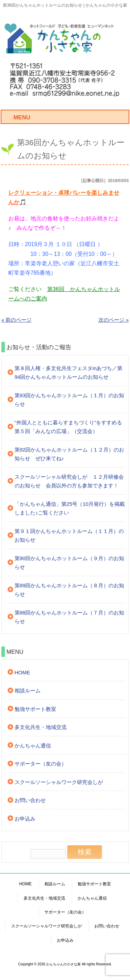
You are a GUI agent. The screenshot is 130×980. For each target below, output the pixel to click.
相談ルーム (28, 691)
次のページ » (114, 320)
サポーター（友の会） (41, 764)
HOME (22, 672)
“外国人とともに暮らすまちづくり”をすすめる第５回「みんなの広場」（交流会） (68, 427)
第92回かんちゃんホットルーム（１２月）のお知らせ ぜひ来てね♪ (70, 454)
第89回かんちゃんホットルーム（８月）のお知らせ (70, 590)
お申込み (25, 819)
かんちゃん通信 (33, 746)
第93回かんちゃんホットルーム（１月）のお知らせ (70, 400)
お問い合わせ (30, 800)
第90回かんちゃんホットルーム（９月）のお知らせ (70, 563)
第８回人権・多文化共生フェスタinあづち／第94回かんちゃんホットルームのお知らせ (69, 373)
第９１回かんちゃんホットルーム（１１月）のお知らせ (69, 536)
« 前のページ (17, 320)
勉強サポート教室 (35, 709)
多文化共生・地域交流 (41, 727)
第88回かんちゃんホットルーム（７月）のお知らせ (70, 617)
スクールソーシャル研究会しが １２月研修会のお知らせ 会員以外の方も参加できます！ (69, 481)
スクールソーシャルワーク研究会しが (59, 782)
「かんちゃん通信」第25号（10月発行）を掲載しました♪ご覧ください (70, 508)
